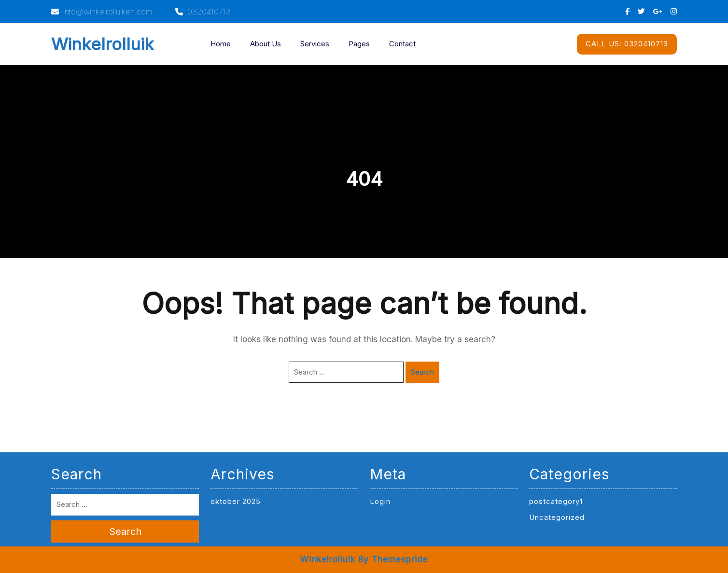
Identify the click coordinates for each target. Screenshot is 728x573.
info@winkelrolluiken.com (102, 12)
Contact (402, 44)
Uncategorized (557, 517)
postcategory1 (556, 501)
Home (221, 44)
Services (315, 44)
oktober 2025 (236, 501)
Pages (359, 44)
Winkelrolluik (103, 44)
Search (422, 372)
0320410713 (203, 12)
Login (380, 501)
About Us (266, 44)
